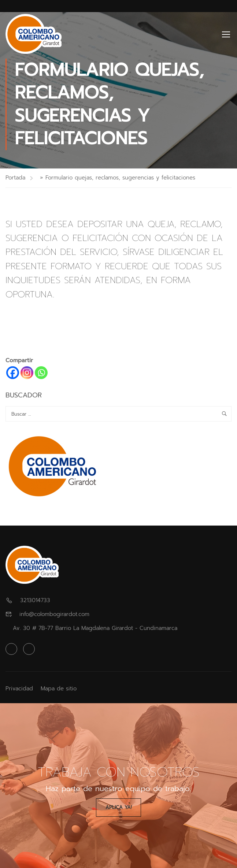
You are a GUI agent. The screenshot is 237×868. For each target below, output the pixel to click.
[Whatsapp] (41, 373)
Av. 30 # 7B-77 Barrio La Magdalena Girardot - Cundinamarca (95, 628)
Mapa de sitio (59, 689)
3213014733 (35, 600)
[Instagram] (27, 373)
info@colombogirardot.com (54, 614)
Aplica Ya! (119, 807)
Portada (15, 178)
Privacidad (19, 689)
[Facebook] (13, 373)
